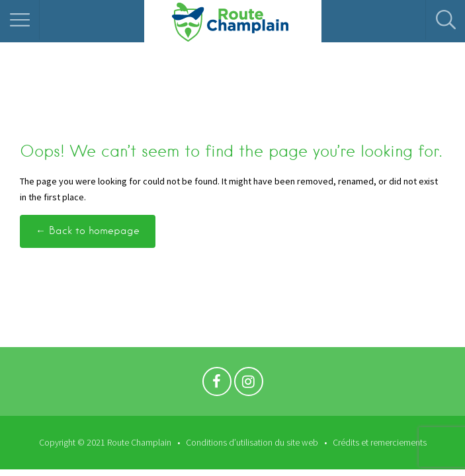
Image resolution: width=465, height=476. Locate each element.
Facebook (217, 385)
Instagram (249, 385)
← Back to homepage (88, 231)
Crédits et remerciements (380, 442)
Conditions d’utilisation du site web (252, 442)
